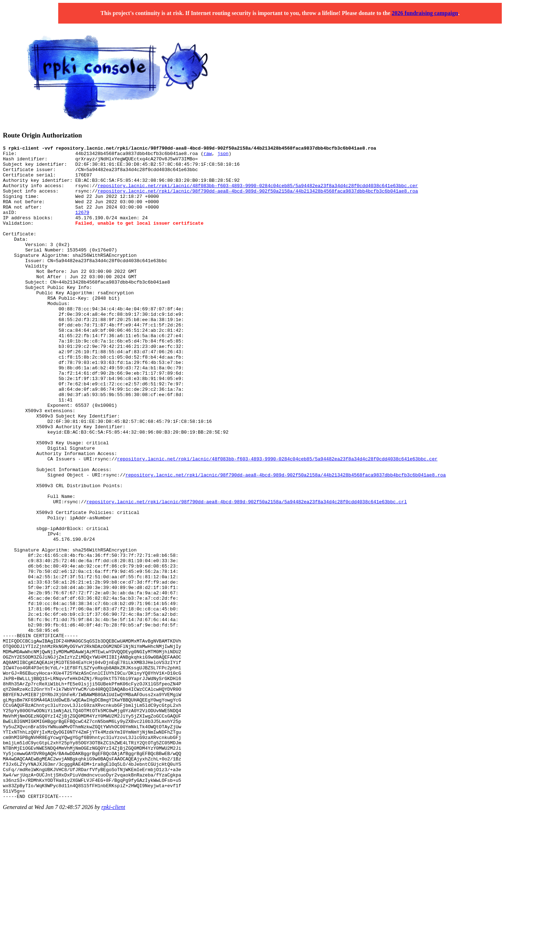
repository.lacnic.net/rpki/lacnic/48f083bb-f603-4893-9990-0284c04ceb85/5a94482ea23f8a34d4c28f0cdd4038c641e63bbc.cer (258, 194)
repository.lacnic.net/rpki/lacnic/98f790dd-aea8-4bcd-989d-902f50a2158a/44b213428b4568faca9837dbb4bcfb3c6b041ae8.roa (258, 200)
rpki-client (113, 938)
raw (208, 155)
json (223, 155)
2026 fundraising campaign (425, 13)
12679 (82, 226)
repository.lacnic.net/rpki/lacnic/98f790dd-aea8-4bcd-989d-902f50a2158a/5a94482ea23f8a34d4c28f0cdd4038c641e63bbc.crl (247, 573)
